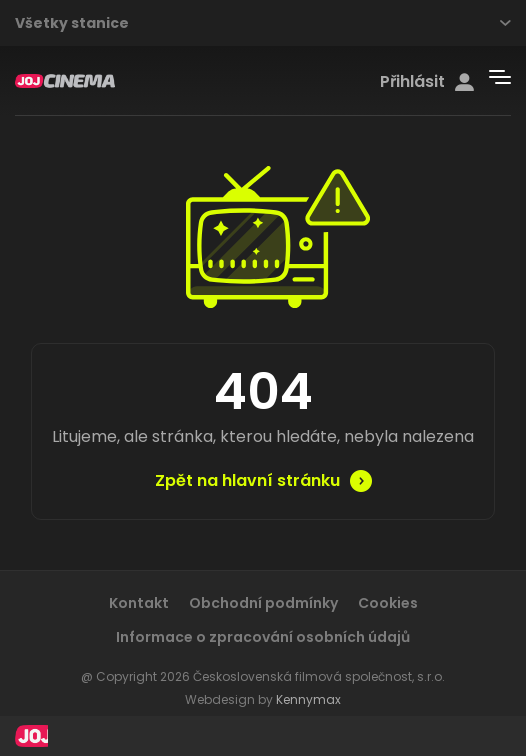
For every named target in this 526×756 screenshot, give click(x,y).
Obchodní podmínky (263, 603)
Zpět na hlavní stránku (247, 480)
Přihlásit (427, 82)
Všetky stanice (263, 23)
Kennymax (308, 699)
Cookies (388, 603)
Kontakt (139, 603)
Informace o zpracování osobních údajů (263, 637)
